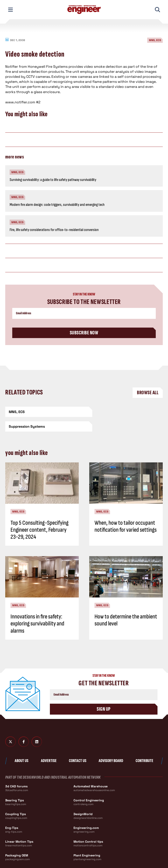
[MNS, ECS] (44, 412)
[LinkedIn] (37, 727)
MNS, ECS (155, 40)
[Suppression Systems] (124, 412)
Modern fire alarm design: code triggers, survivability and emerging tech (57, 205)
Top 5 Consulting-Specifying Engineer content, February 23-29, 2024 (39, 515)
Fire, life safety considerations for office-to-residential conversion (54, 230)
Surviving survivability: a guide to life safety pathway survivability (53, 180)
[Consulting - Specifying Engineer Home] (84, 10)
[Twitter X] (10, 727)
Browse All (148, 393)
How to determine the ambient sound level (126, 605)
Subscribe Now (84, 333)
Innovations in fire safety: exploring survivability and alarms (37, 609)
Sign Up (104, 694)
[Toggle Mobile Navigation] (10, 10)
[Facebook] (24, 727)
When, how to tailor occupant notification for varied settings (126, 512)
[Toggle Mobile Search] (157, 10)
